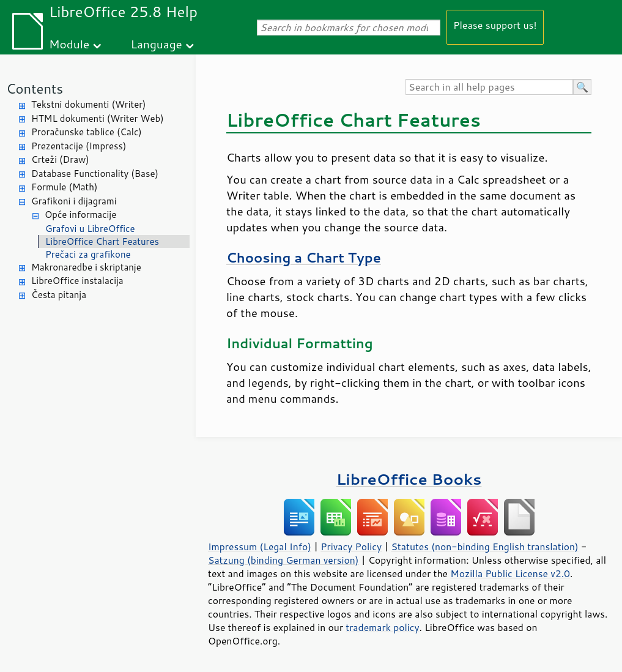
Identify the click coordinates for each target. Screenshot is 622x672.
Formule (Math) (64, 187)
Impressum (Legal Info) (260, 547)
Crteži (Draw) (60, 159)
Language (157, 44)
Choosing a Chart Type (304, 258)
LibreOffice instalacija (77, 281)
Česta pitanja (59, 295)
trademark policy (382, 627)
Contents (35, 88)
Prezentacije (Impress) (79, 146)
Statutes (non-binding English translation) (484, 547)
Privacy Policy (351, 547)
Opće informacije (80, 215)
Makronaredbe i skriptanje (86, 267)
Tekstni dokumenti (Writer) (89, 104)
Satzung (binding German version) (283, 560)
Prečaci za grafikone (88, 254)
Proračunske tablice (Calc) (87, 132)
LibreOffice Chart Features (102, 241)
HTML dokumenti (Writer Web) (98, 118)
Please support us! (495, 25)
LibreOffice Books (409, 479)
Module (69, 44)
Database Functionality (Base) (95, 174)
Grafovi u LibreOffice (90, 229)
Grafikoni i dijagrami (74, 201)
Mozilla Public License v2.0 (510, 573)
